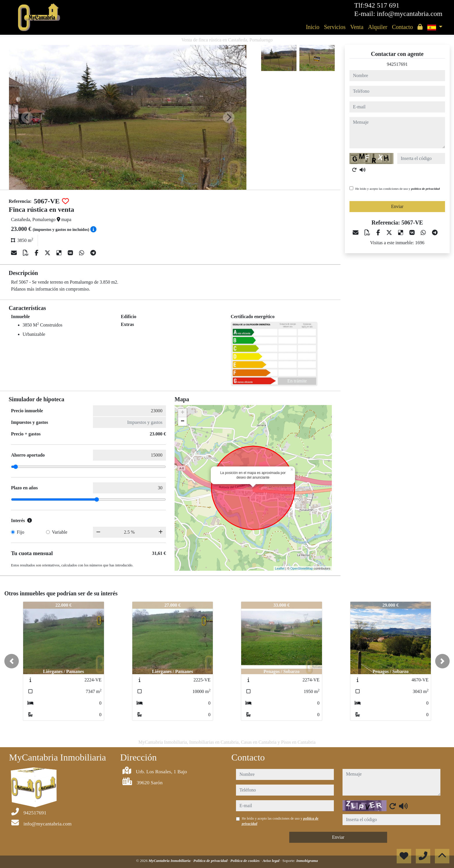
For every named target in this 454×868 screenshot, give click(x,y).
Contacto (402, 27)
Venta (357, 27)
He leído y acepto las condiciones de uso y (398, 189)
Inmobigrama (307, 861)
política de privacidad (425, 189)
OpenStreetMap (302, 568)
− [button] (183, 422)
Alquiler (378, 27)
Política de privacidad (211, 861)
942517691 (397, 64)
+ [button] (183, 413)
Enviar (397, 206)
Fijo (21, 532)
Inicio (313, 27)
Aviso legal (272, 861)
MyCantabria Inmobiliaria (170, 861)
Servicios (335, 27)
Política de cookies (246, 861)
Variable (60, 532)
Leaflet (280, 568)
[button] (12, 661)
